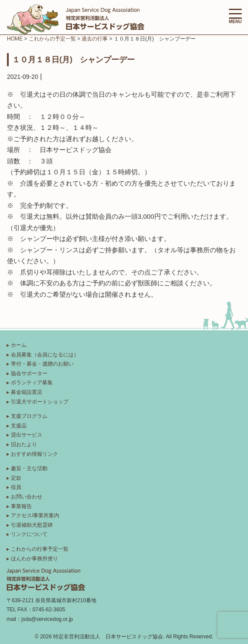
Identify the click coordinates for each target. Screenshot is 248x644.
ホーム (19, 345)
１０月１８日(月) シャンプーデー (73, 59)
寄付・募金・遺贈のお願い (42, 364)
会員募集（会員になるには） (45, 355)
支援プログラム (29, 416)
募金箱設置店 (27, 392)
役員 (16, 487)
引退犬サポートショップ (40, 402)
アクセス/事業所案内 (35, 515)
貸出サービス (27, 435)
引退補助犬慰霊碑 (32, 525)
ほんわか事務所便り (34, 559)
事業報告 (21, 506)
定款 (16, 478)
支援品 (19, 426)
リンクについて (29, 534)
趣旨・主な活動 (29, 468)
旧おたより (24, 444)
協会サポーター (29, 373)
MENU (235, 16)
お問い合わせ (27, 497)
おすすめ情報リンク (34, 454)
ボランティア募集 (32, 383)
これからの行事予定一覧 (40, 549)
